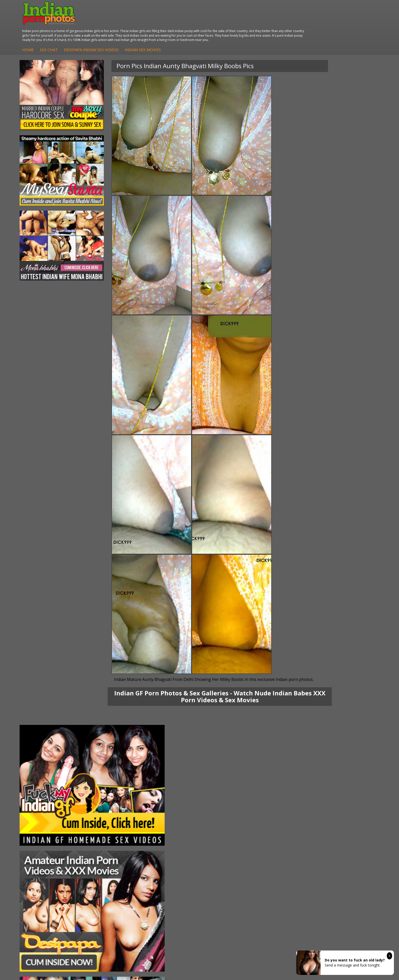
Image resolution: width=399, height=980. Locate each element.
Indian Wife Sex (342, 825)
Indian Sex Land (283, 835)
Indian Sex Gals (222, 825)
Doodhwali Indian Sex (347, 815)
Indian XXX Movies (344, 835)
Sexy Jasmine (42, 820)
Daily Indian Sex (342, 820)
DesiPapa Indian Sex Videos (185, 23)
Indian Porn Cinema (226, 809)
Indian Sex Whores (225, 815)
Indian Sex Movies (237, 23)
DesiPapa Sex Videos (167, 809)
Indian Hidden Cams (167, 815)
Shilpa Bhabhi (42, 835)
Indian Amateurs (164, 825)
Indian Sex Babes (224, 830)
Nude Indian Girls (224, 835)
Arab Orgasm (281, 809)
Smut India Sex (341, 830)
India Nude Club (283, 825)
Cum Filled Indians (285, 820)
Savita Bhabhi (42, 825)
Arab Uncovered (163, 835)
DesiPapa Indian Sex (107, 809)
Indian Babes (161, 830)
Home (122, 23)
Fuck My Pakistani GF (108, 835)
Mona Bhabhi (42, 809)
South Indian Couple (47, 830)
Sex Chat (143, 23)
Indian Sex (99, 820)
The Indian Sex (341, 809)
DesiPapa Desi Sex (106, 825)
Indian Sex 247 (282, 830)
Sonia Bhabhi (42, 815)
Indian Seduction (224, 820)
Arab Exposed (102, 815)
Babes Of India (282, 815)
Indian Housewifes (106, 830)
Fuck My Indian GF (165, 820)
